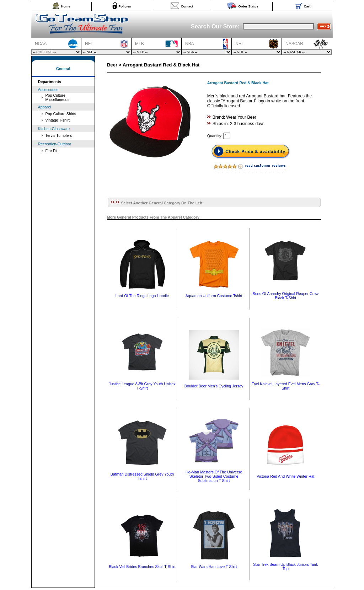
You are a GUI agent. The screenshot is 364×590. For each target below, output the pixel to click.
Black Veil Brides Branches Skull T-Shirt (142, 567)
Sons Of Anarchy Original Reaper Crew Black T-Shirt (286, 296)
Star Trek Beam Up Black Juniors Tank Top (285, 567)
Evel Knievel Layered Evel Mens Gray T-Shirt (286, 386)
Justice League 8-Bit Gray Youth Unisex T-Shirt (142, 386)
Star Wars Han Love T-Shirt (214, 567)
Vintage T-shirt (58, 120)
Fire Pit (52, 151)
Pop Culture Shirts (61, 114)
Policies (125, 6)
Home (66, 6)
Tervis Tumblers (59, 135)
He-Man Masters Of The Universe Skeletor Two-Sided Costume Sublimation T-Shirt (214, 476)
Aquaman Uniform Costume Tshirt (214, 296)
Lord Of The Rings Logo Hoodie (142, 296)
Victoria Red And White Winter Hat (286, 476)
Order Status (248, 6)
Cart (307, 6)
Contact (187, 6)
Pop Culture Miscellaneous (58, 97)
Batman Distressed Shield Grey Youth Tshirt (142, 476)
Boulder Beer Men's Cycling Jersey (214, 386)
